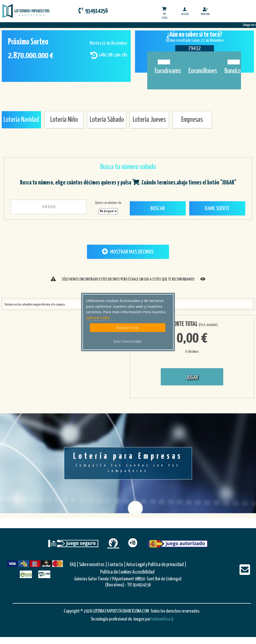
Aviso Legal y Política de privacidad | (156, 565)
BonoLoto (235, 71)
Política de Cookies (116, 572)
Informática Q (162, 619)
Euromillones (203, 71)
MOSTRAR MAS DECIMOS (128, 252)
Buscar (158, 209)
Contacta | (117, 565)
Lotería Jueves (149, 120)
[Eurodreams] (163, 59)
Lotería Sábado (107, 120)
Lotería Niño (64, 120)
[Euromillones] (196, 59)
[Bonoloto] (232, 59)
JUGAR (192, 378)
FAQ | (74, 565)
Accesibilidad (143, 572)
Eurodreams (168, 71)
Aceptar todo (128, 328)
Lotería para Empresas (128, 463)
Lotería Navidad (21, 120)
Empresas (192, 120)
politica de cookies (98, 318)
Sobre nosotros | (93, 565)
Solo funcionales (128, 341)
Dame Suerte (217, 209)
